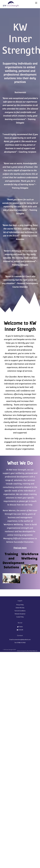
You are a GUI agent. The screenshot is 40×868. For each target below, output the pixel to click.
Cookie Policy (20, 617)
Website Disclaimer (20, 614)
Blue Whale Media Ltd (32, 651)
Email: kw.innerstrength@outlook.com (20, 640)
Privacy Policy (20, 605)
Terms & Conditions (20, 611)
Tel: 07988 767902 (20, 643)
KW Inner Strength (8, 650)
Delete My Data (20, 608)
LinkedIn (20, 630)
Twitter (20, 627)
